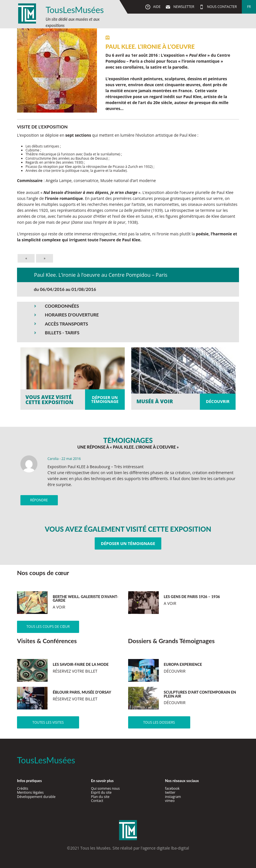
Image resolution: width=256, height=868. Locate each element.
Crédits (23, 788)
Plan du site (100, 797)
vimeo (170, 801)
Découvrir (218, 401)
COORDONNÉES (62, 306)
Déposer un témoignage (128, 543)
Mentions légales (30, 792)
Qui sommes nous (105, 788)
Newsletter (183, 7)
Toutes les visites (48, 722)
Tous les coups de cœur (48, 627)
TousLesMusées (75, 10)
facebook (172, 788)
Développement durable (36, 797)
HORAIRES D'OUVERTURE (72, 315)
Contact (97, 801)
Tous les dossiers (159, 722)
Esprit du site (101, 792)
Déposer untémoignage (105, 399)
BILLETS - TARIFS (62, 333)
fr (249, 7)
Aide (156, 7)
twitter (170, 792)
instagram (173, 797)
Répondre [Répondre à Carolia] (39, 500)
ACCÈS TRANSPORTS (66, 324)
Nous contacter (221, 7)
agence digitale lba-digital (166, 848)
